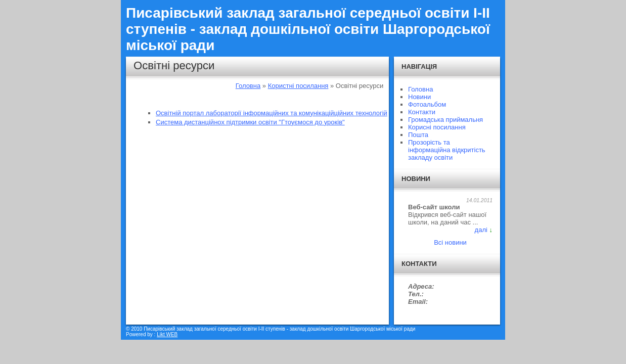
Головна (248, 86)
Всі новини (450, 242)
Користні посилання (298, 86)
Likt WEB (167, 334)
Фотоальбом (427, 104)
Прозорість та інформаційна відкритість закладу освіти (447, 150)
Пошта (418, 135)
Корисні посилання (437, 127)
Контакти (422, 112)
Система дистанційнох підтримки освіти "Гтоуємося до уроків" (250, 122)
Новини (419, 97)
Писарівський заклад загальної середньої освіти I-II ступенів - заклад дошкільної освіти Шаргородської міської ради (308, 29)
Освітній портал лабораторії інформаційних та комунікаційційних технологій (272, 113)
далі (481, 230)
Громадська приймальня (445, 120)
